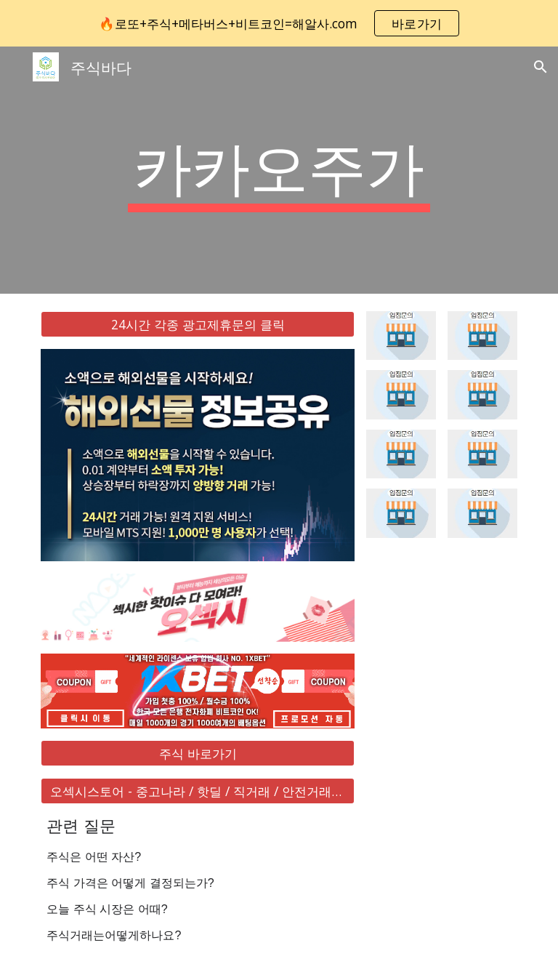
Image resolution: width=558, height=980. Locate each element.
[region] (279, 23)
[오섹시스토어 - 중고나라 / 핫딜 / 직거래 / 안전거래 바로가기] (197, 791)
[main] (279, 170)
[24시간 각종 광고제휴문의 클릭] (197, 325)
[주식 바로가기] (197, 754)
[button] (541, 67)
